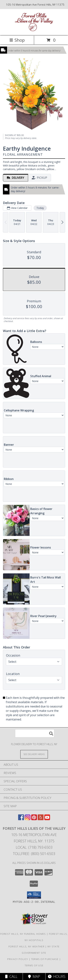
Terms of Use (34, 965)
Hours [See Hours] (57, 976)
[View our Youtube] (47, 819)
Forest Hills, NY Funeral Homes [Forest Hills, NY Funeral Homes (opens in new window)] (23, 934)
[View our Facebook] (21, 819)
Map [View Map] (34, 976)
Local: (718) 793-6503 (34, 847)
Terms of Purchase (45, 959)
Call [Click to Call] (11, 976)
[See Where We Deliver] (34, 754)
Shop (17, 40)
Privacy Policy (18, 959)
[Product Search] (35, 733)
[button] (34, 895)
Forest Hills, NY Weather (26, 946)
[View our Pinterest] (34, 819)
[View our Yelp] (41, 819)
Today (40, 208)
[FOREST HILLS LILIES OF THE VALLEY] (34, 31)
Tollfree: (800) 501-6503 (34, 854)
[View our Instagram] (28, 819)
